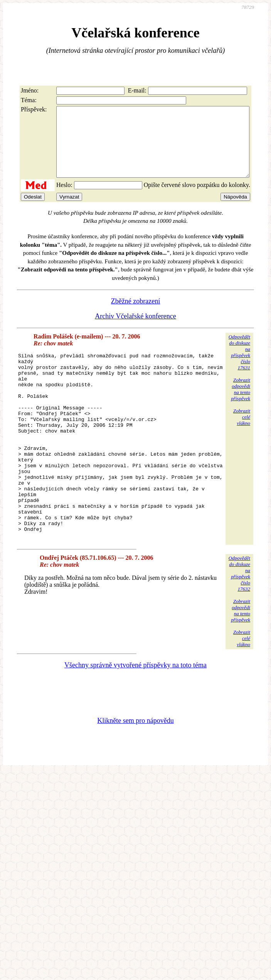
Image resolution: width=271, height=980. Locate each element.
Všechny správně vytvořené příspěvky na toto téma (135, 716)
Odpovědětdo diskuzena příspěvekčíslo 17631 (239, 366)
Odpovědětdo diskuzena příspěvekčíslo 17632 (239, 624)
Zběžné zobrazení (135, 315)
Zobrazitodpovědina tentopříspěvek (241, 403)
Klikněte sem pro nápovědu (135, 771)
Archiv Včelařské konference (135, 330)
